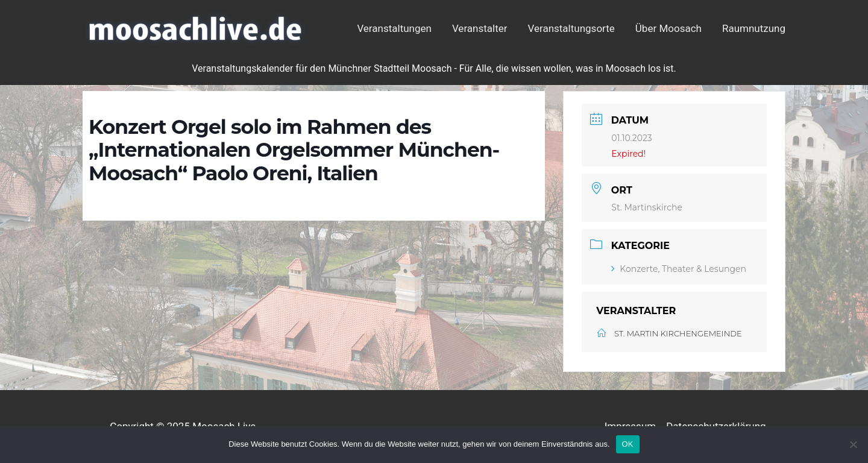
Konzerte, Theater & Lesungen (679, 269)
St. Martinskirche (647, 207)
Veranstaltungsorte (571, 28)
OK (628, 444)
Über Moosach (668, 28)
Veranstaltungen (394, 28)
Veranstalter (480, 28)
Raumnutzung (754, 28)
